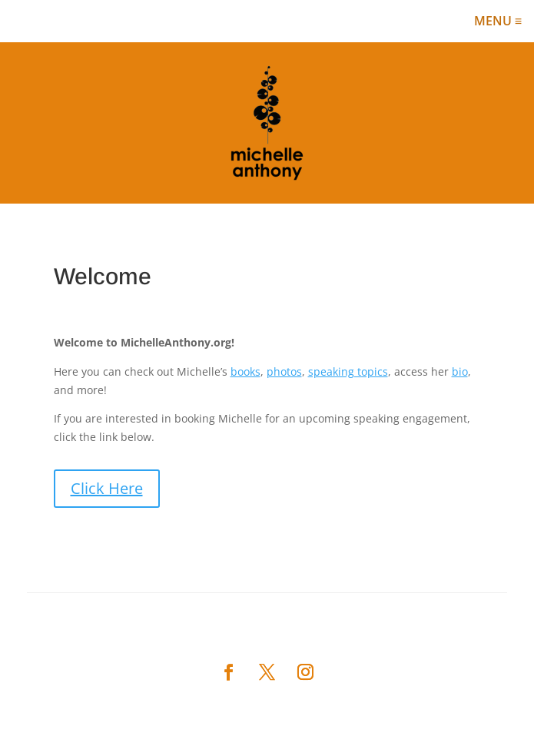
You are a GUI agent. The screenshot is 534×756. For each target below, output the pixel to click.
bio (460, 371)
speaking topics (348, 371)
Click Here (107, 488)
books (245, 371)
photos (284, 371)
